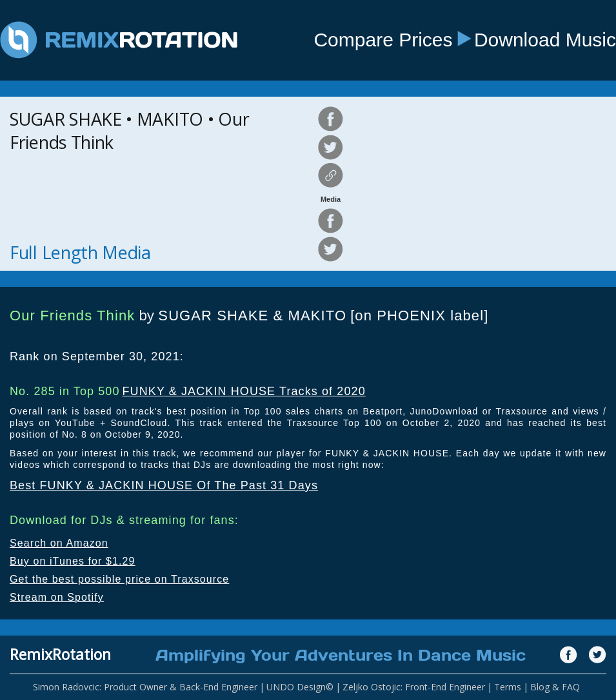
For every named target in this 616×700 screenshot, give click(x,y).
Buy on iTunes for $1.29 (73, 561)
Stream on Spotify (57, 597)
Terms (508, 687)
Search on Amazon (59, 543)
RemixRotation (60, 654)
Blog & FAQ (555, 687)
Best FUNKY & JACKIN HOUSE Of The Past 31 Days (164, 485)
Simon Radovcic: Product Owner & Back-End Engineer (145, 687)
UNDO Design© (300, 687)
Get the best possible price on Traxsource (119, 579)
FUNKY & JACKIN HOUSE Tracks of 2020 (243, 391)
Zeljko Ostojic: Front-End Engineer (414, 687)
